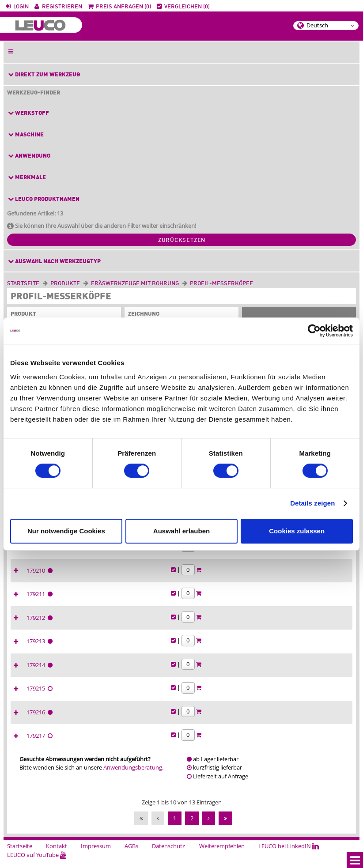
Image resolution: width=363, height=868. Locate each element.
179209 (250, 555)
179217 (250, 743)
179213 (250, 649)
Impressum (96, 854)
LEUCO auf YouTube (37, 863)
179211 (250, 602)
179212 (250, 626)
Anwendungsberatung (133, 775)
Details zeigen (312, 503)
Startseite (23, 284)
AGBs (131, 854)
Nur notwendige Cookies (66, 531)
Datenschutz (168, 854)
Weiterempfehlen (222, 854)
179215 (250, 696)
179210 (250, 578)
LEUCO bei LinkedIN (289, 854)
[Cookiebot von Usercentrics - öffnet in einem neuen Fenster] (314, 331)
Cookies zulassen (297, 531)
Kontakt (57, 854)
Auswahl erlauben (181, 531)
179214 (250, 673)
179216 (250, 720)
